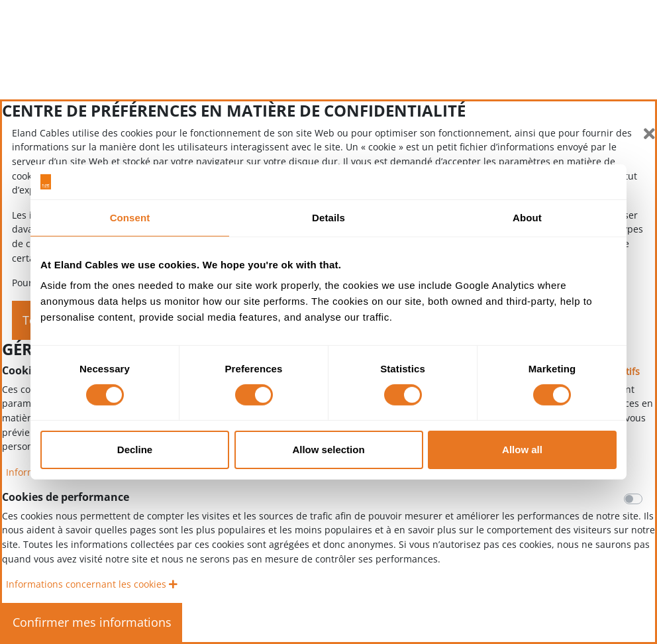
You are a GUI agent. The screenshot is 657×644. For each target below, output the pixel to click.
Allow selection (328, 450)
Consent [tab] (130, 217)
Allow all (522, 450)
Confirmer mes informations (92, 622)
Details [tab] (328, 217)
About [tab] (527, 217)
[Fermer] (649, 134)
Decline (135, 450)
